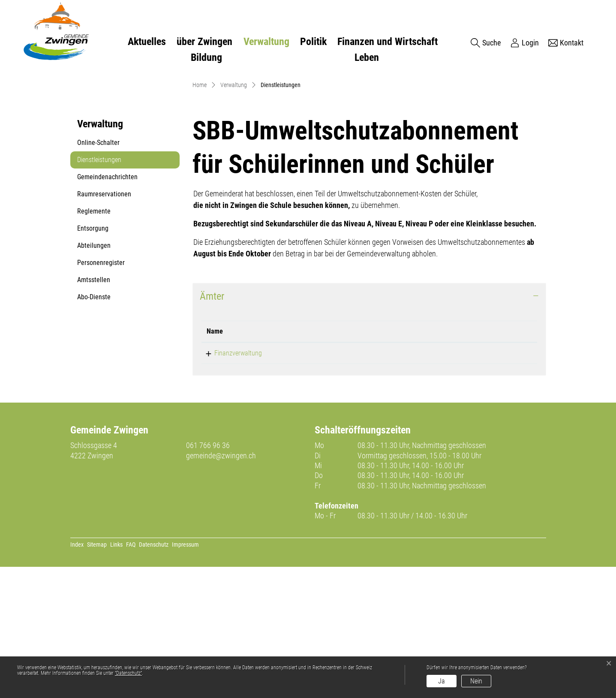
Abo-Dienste (94, 428)
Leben (367, 57)
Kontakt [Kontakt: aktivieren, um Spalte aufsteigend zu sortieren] (422, 462)
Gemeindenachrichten (107, 308)
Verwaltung (266, 42)
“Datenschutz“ (128, 673)
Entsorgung (93, 360)
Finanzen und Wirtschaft (388, 42)
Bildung (206, 57)
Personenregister (101, 394)
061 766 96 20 (336, 484)
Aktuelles (147, 42)
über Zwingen (204, 42)
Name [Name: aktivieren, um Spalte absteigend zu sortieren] (215, 462)
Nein (476, 681)
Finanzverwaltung (230, 484)
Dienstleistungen (99, 293)
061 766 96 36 (208, 576)
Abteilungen (94, 377)
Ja (442, 681)
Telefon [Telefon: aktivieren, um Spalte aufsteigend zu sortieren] (327, 462)
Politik (313, 42)
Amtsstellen (94, 411)
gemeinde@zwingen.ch (221, 587)
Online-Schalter (98, 274)
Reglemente (94, 342)
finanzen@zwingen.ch (440, 484)
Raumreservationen (104, 325)
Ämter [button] (212, 427)
